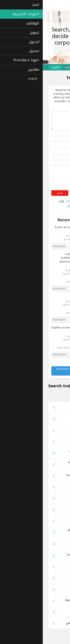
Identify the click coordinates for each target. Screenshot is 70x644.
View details (16, 246)
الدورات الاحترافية (57, 67)
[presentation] (37, 175)
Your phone (58, 146)
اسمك (62, 134)
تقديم (17, 193)
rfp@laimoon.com (37, 206)
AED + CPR (48, 296)
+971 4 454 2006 (34, 201)
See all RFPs (58, 364)
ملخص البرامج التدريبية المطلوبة (46, 109)
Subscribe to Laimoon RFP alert (30, 371)
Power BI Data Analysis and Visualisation (39, 229)
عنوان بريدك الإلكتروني (52, 158)
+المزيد (13, 67)
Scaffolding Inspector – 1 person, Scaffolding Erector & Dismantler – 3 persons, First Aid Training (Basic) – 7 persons (41, 260)
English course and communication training (37, 329)
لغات (41, 67)
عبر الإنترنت (28, 67)
